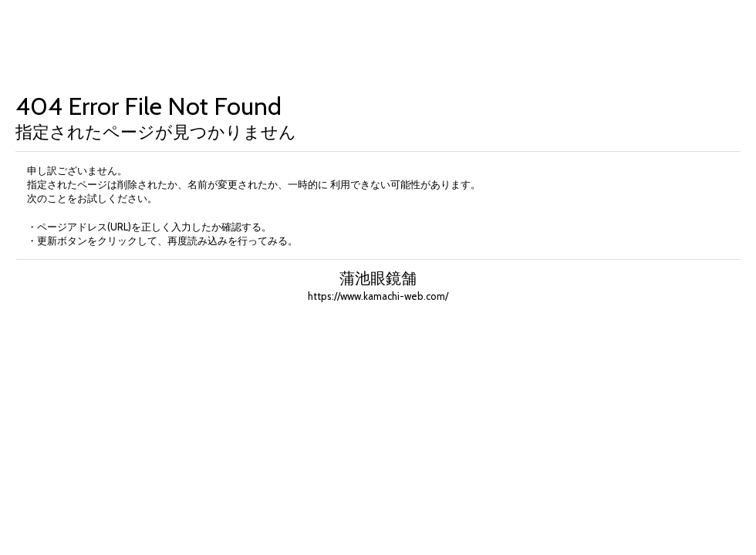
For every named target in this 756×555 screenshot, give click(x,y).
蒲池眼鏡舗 (378, 278)
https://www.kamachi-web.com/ (378, 296)
